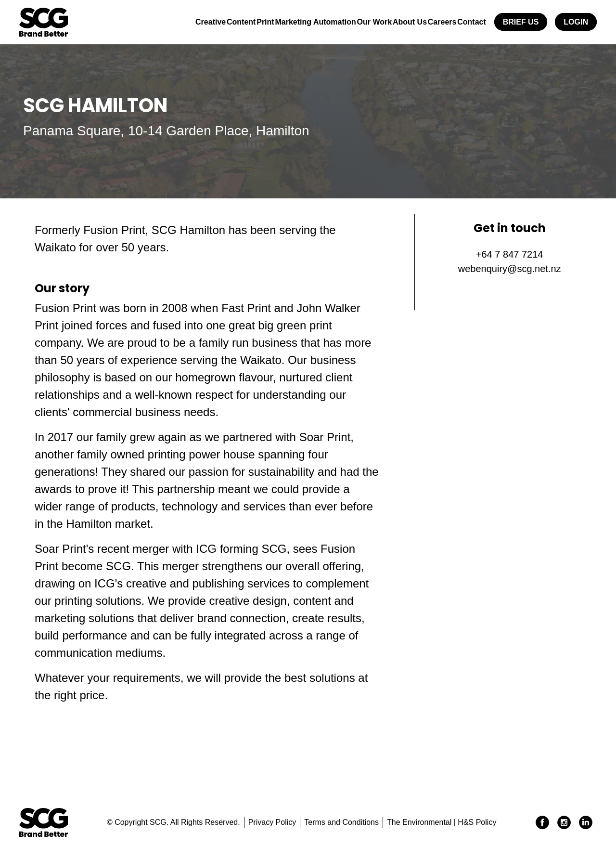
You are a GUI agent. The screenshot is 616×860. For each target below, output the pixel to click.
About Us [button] (392, 22)
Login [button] (576, 22)
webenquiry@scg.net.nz (510, 269)
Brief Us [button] (521, 22)
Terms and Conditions (341, 822)
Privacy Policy (272, 822)
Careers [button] (432, 22)
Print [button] (228, 22)
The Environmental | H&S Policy (442, 822)
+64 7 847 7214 (510, 254)
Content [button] (197, 22)
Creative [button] (159, 22)
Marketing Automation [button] (284, 22)
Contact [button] (468, 22)
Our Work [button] (351, 22)
